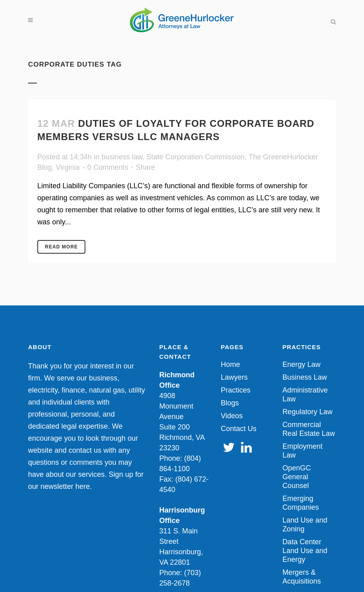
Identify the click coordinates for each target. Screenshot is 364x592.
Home (231, 364)
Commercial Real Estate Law (308, 429)
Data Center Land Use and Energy (305, 551)
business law (122, 157)
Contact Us (239, 429)
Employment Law (302, 451)
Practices (236, 390)
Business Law (304, 377)
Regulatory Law (307, 412)
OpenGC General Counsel (296, 477)
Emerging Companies (300, 503)
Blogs (230, 403)
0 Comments (108, 167)
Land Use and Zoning (305, 525)
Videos (232, 416)
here (83, 486)
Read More (61, 247)
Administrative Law (305, 395)
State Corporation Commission (195, 157)
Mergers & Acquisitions (301, 577)
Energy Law (301, 364)
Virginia (68, 167)
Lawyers (234, 377)
